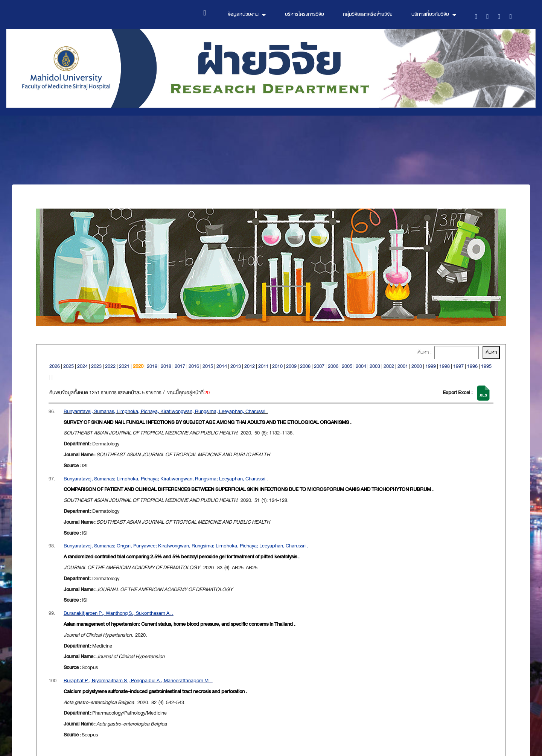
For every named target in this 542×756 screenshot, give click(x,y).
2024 (82, 366)
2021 (124, 366)
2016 (194, 366)
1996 (472, 366)
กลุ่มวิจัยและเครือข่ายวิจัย (368, 14)
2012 (250, 366)
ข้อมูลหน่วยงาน (243, 14)
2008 (305, 366)
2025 (69, 366)
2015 (208, 366)
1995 (486, 366)
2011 (263, 366)
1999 (431, 366)
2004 (361, 366)
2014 (222, 366)
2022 (110, 366)
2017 (180, 366)
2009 (291, 366)
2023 (96, 366)
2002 (389, 366)
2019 (152, 366)
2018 (166, 366)
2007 (319, 366)
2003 (375, 366)
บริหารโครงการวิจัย (304, 14)
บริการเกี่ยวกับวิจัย (430, 14)
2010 (277, 366)
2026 (55, 366)
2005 (347, 366)
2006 (333, 366)
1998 (445, 366)
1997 (458, 366)
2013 (236, 366)
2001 (403, 366)
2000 (417, 366)
